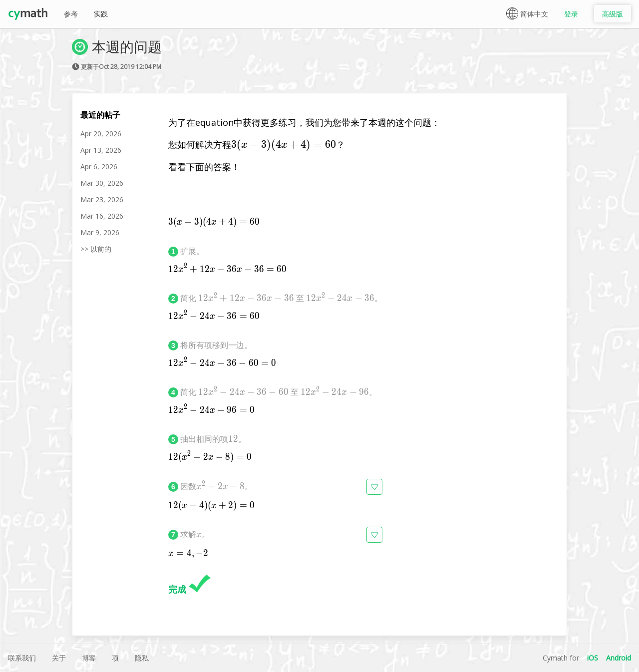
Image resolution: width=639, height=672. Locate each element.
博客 (89, 658)
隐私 (142, 658)
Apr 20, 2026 (101, 134)
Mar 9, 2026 (100, 232)
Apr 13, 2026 (101, 150)
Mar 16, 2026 (102, 216)
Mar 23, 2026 (102, 199)
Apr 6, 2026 (99, 167)
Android (619, 658)
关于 (59, 658)
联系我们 (22, 658)
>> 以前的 (96, 249)
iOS (593, 658)
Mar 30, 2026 (102, 183)
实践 (101, 14)
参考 (71, 14)
